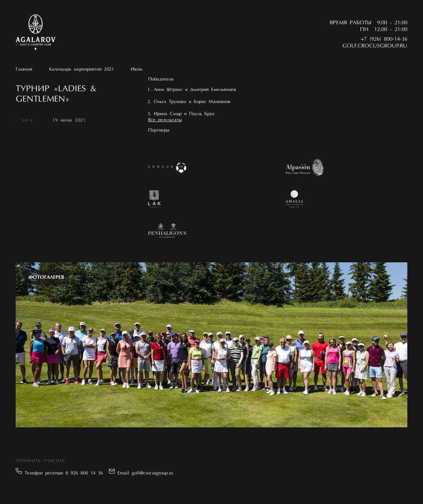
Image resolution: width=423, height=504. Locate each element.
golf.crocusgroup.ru (375, 46)
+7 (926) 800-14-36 (384, 39)
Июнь (137, 69)
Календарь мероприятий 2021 (82, 69)
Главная (24, 69)
